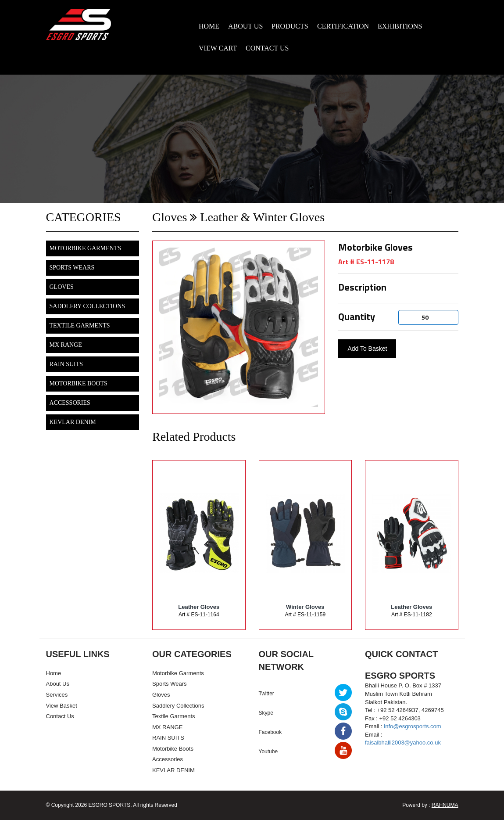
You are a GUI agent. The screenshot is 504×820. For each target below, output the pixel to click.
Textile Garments (80, 325)
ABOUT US (245, 26)
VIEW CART (218, 48)
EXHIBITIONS (400, 26)
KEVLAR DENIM (73, 422)
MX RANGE (66, 345)
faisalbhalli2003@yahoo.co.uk (403, 743)
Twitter (266, 694)
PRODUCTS (290, 26)
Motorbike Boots (79, 383)
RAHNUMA (445, 805)
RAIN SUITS (66, 364)
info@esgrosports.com (412, 726)
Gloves (62, 287)
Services (57, 695)
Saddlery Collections (88, 306)
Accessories (70, 403)
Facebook (270, 732)
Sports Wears (72, 268)
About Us (58, 684)
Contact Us (60, 716)
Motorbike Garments (85, 248)
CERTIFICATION (343, 26)
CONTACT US (267, 48)
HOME (209, 26)
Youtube (268, 752)
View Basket (62, 706)
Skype (266, 713)
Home (54, 673)
